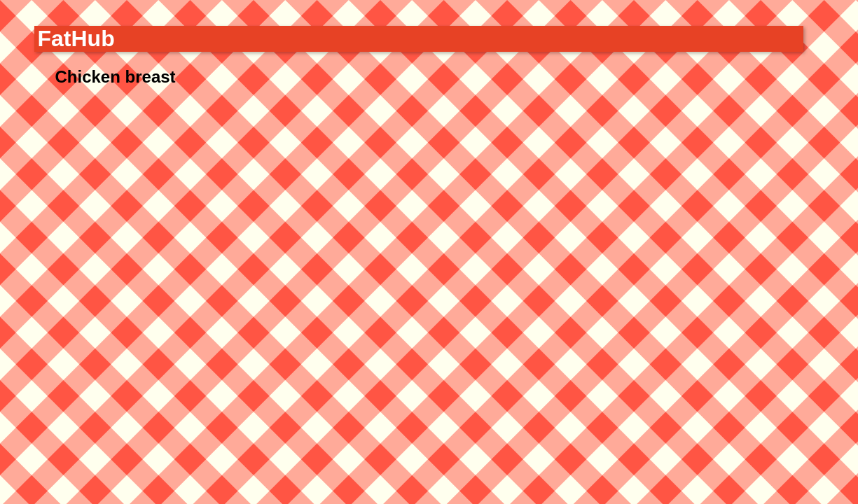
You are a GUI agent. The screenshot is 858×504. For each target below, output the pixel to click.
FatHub (76, 38)
